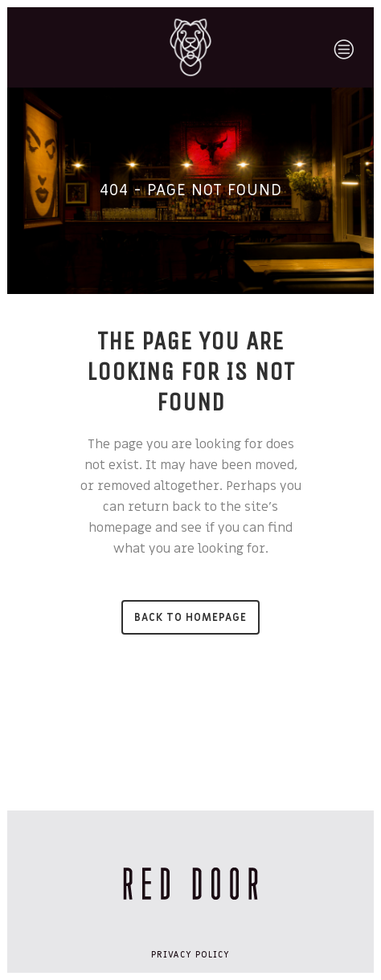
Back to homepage (190, 617)
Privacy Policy (190, 955)
